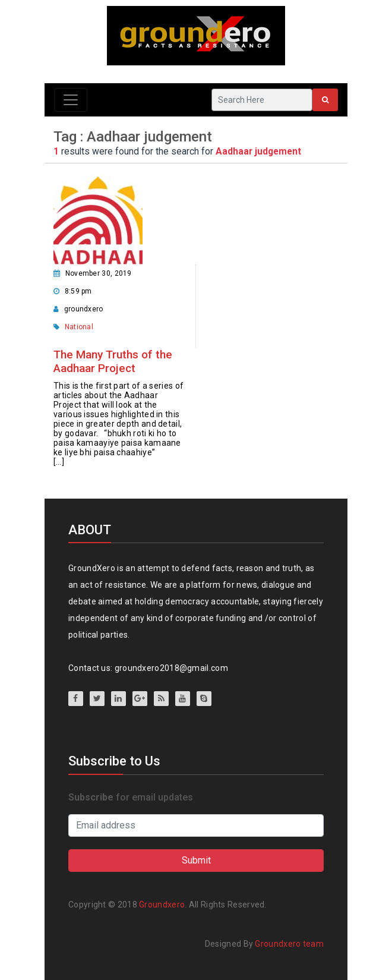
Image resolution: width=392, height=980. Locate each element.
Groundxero (162, 905)
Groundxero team (289, 944)
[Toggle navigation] (71, 100)
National (79, 327)
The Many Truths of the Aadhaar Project (113, 361)
